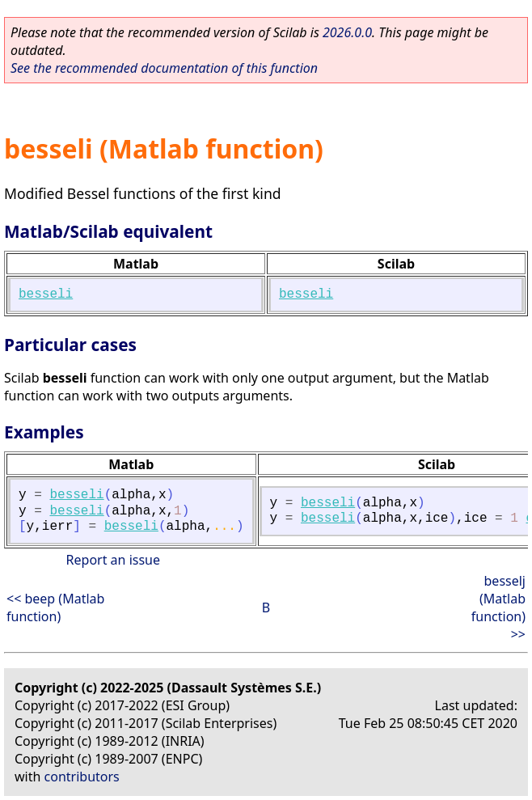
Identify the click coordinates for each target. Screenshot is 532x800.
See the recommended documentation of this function (164, 68)
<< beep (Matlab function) (55, 607)
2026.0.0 (347, 32)
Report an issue (113, 560)
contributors (82, 777)
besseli (46, 294)
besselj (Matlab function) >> (498, 607)
